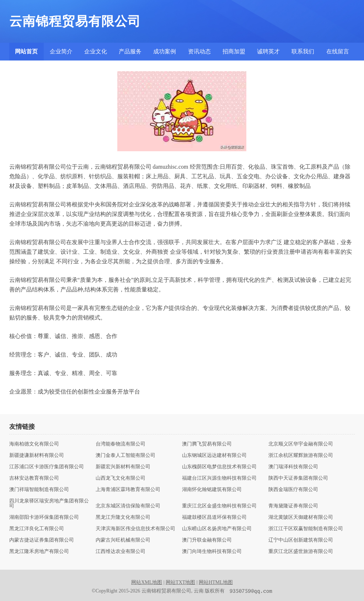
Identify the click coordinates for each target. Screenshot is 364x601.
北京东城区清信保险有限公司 (128, 506)
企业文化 (96, 51)
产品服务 (130, 51)
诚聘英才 (268, 51)
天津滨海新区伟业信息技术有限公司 (135, 529)
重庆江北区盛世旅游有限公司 (301, 552)
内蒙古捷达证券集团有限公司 (42, 540)
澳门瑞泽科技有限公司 (293, 467)
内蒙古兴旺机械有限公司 (123, 540)
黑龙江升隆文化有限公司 (123, 517)
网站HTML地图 (216, 582)
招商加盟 (234, 51)
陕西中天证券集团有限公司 (298, 478)
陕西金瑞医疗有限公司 (293, 490)
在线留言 (338, 51)
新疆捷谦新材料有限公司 (37, 455)
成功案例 (165, 51)
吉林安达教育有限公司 (34, 478)
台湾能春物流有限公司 (121, 444)
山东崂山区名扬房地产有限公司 (217, 529)
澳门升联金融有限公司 (207, 540)
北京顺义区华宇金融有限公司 (301, 444)
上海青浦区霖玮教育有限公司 (128, 490)
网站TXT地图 (180, 582)
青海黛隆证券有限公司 (293, 506)
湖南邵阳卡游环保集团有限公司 (44, 517)
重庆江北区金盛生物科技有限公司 (219, 506)
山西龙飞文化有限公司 (121, 478)
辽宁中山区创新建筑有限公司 (301, 540)
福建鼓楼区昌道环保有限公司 (214, 517)
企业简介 (61, 51)
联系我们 (303, 51)
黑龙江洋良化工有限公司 (37, 529)
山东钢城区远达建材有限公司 (214, 455)
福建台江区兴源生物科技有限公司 (219, 478)
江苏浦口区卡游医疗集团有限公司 (47, 467)
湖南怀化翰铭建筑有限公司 (212, 490)
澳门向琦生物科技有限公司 (212, 552)
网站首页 (26, 51)
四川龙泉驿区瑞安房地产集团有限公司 (49, 504)
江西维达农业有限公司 (121, 552)
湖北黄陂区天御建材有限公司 (301, 517)
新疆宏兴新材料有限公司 (123, 467)
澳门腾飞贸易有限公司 (207, 444)
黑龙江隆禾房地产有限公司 (39, 552)
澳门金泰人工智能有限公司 (125, 455)
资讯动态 (199, 51)
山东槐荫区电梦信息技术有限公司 (219, 467)
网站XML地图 (147, 582)
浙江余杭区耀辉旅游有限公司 (301, 455)
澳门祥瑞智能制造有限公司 (39, 490)
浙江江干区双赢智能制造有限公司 (306, 529)
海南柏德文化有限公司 (34, 444)
